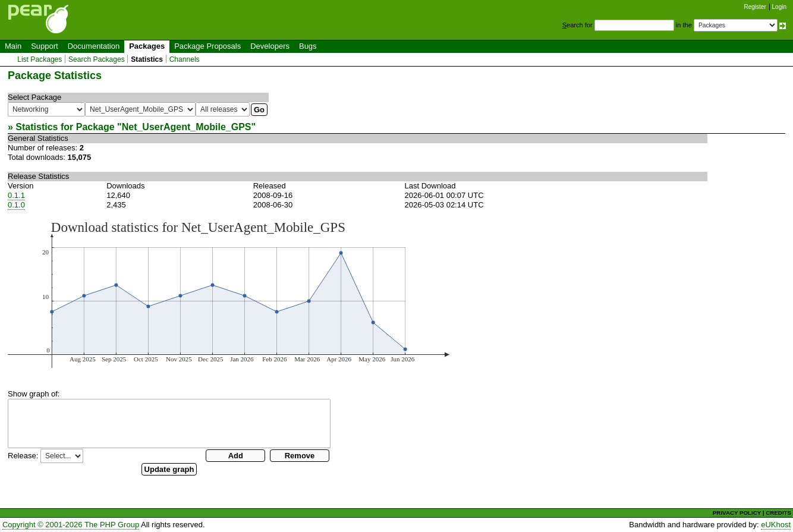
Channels (185, 59)
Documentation (94, 46)
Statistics (147, 59)
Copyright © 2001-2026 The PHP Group (71, 525)
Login (779, 7)
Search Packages (97, 59)
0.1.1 (16, 195)
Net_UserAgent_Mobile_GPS (187, 127)
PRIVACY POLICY (737, 513)
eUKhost (776, 525)
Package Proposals (207, 46)
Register (755, 7)
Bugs (308, 46)
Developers (270, 46)
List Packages (40, 59)
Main (13, 46)
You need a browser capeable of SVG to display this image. (229, 294)
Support (45, 46)
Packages (147, 46)
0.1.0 (16, 205)
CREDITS (778, 513)
